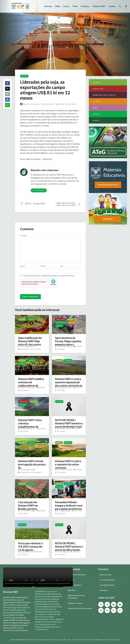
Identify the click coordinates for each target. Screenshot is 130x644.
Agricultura (61, 319)
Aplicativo (72, 590)
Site (62, 266)
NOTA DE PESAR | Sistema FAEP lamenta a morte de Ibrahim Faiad (69, 423)
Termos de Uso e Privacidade (80, 608)
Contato (112, 6)
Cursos (66, 6)
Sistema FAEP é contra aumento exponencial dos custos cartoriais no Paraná (69, 384)
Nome (23, 266)
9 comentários (25, 472)
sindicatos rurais (9, 618)
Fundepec (104, 590)
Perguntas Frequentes (77, 575)
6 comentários (25, 349)
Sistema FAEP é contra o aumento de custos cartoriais (68, 464)
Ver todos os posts (39, 190)
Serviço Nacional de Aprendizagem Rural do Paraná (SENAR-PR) (17, 613)
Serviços (24, 76)
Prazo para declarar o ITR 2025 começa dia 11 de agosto (30, 547)
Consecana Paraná (107, 580)
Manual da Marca (75, 585)
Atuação (22, 319)
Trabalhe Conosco (75, 603)
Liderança (32, 360)
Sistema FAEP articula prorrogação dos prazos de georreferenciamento (32, 466)
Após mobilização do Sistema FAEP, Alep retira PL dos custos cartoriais (30, 343)
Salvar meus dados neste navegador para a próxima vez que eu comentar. (49, 276)
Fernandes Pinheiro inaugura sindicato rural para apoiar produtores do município (69, 507)
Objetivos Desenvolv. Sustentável (76, 597)
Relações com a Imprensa (30, 104)
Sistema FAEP (99, 6)
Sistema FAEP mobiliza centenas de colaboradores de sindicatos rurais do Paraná (31, 386)
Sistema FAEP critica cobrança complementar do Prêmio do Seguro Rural (32, 425)
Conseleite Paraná (107, 585)
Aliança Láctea (105, 575)
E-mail (43, 266)
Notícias (48, 6)
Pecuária (72, 323)
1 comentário (78, 511)
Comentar (61, 104)
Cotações (85, 6)
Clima (75, 6)
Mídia (58, 6)
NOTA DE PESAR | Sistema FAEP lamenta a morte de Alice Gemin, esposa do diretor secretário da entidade (69, 550)
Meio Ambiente (61, 323)
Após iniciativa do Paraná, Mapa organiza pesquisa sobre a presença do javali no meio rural (68, 344)
